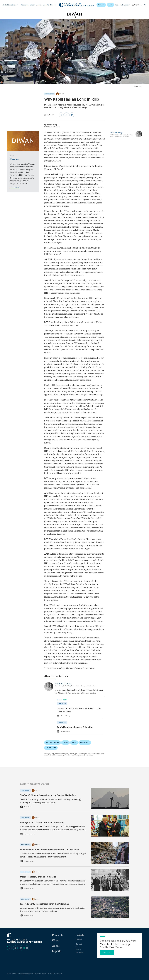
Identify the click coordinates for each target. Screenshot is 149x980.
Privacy (79, 950)
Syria (74, 742)
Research (25, 5)
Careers (79, 947)
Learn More (15, 187)
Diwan (32, 5)
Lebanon (101, 5)
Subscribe (107, 953)
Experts (46, 5)
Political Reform (52, 742)
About (39, 5)
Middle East (85, 742)
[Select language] (137, 5)
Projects (80, 935)
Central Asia (51, 748)
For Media (80, 952)
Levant (65, 742)
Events (79, 939)
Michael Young (52, 125)
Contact (79, 944)
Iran (110, 5)
